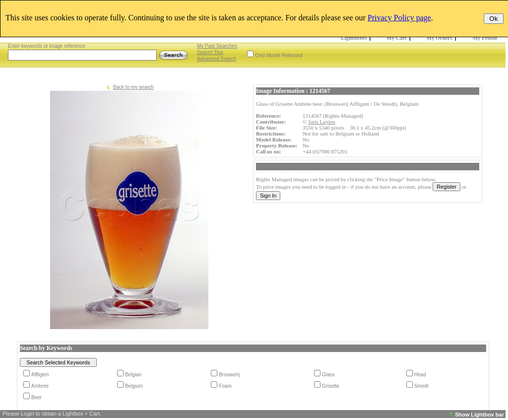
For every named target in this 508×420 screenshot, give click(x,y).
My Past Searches (217, 46)
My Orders (440, 38)
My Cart (397, 38)
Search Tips (210, 52)
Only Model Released (279, 55)
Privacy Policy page (399, 18)
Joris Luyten (322, 122)
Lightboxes (354, 38)
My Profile (485, 38)
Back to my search (133, 87)
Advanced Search (217, 59)
